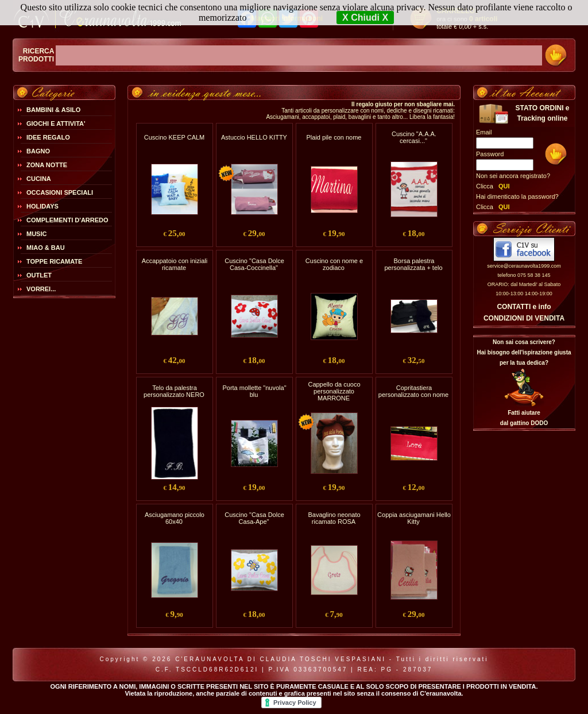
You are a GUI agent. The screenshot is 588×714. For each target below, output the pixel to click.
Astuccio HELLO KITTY (254, 137)
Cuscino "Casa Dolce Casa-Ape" (254, 518)
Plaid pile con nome (334, 137)
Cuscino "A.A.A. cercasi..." (414, 137)
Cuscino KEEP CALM (175, 137)
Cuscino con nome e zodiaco (334, 264)
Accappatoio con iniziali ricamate (175, 264)
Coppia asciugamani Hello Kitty (414, 518)
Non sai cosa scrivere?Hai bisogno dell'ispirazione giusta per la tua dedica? (524, 352)
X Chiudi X (365, 18)
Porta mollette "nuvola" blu (254, 391)
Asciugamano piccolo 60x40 (175, 518)
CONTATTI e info (524, 307)
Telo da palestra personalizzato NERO (174, 391)
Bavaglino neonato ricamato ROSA (334, 518)
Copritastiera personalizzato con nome (413, 391)
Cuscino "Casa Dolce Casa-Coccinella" (254, 264)
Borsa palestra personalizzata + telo (413, 264)
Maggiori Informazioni (287, 18)
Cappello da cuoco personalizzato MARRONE (334, 391)
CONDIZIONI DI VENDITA (524, 318)
